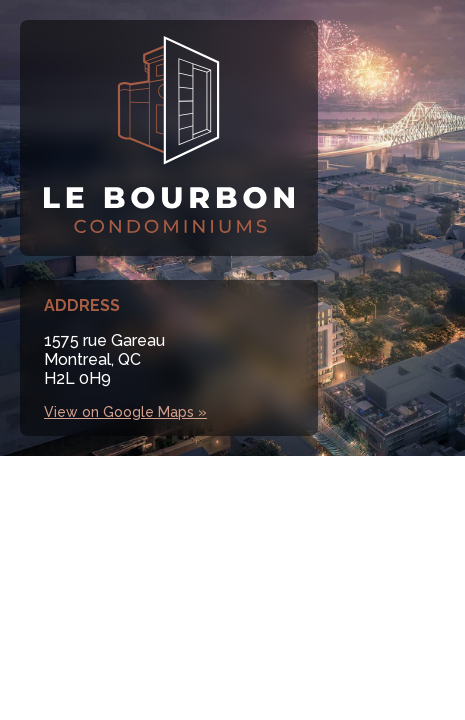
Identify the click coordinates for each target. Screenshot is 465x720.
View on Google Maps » (125, 412)
